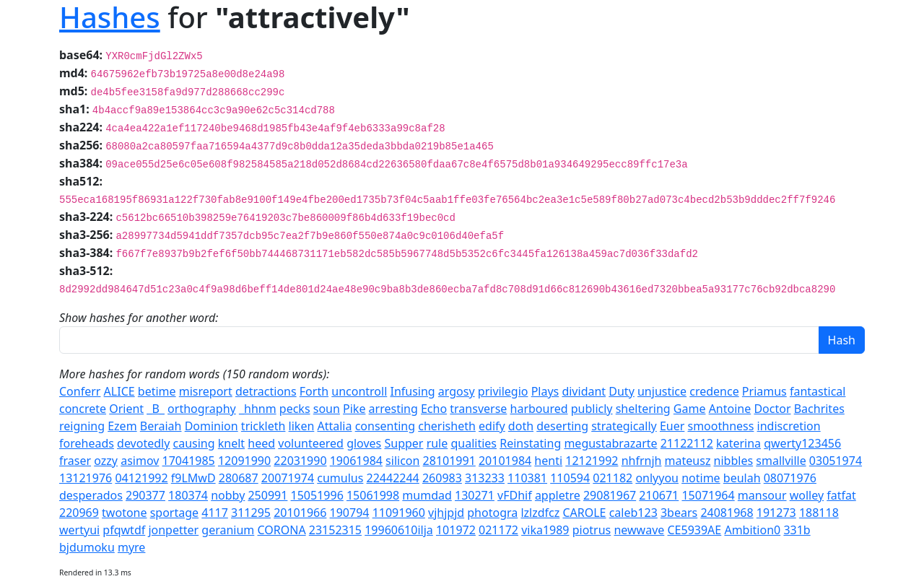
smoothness (721, 426)
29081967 (610, 495)
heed (261, 443)
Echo (434, 409)
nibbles (734, 461)
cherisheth (447, 426)
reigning (82, 426)
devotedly (143, 443)
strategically (624, 426)
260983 (442, 478)
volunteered (311, 443)
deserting (562, 426)
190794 (350, 513)
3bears (679, 513)
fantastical (818, 391)
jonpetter (173, 530)
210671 (659, 495)
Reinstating (530, 443)
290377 (145, 495)
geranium (228, 530)
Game (690, 409)
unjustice (662, 391)
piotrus (592, 530)
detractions (266, 391)
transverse (478, 409)
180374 (188, 495)
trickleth (263, 426)
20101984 (505, 461)
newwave (639, 530)
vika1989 (545, 530)
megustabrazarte (610, 443)
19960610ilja (399, 530)
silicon (402, 461)
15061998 (373, 495)
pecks (295, 409)
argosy (457, 391)
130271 (475, 495)
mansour (762, 495)
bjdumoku (87, 547)
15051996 (317, 495)
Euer (672, 426)
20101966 (300, 513)
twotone (124, 513)
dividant (584, 391)
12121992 (592, 461)
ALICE (119, 391)
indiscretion (789, 426)
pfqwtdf (124, 530)
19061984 (356, 461)
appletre (558, 495)
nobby (228, 495)
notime (701, 478)
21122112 (687, 443)
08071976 (790, 478)
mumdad (427, 495)
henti (548, 461)
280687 (239, 478)
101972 (456, 530)
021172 (498, 530)
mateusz (688, 461)
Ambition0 (752, 530)
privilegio (503, 391)
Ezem (122, 426)
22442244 (393, 478)
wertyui (79, 530)
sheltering (643, 409)
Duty (622, 391)
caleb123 (633, 513)
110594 (570, 478)
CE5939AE (695, 530)
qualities (474, 443)
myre (131, 547)
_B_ (156, 409)
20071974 (288, 478)
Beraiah (161, 426)
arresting (393, 409)
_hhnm (258, 409)
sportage (174, 513)
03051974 (836, 461)
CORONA (282, 530)
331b (797, 530)
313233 (485, 478)
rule (437, 443)
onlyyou (657, 478)
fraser (75, 461)
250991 (267, 495)
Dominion (212, 426)
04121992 (141, 478)
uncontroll (359, 391)
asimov (140, 461)
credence (714, 391)
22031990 (300, 461)
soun (327, 409)
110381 (527, 478)
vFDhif (515, 495)
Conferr (80, 391)
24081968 (727, 513)
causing (194, 443)
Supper (404, 443)
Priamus (764, 391)
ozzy (106, 461)
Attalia (334, 426)
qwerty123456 (802, 443)
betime (157, 391)
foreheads (87, 443)
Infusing (412, 391)
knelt (231, 443)
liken (302, 426)
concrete (83, 409)
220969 (79, 513)
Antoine (730, 409)
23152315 (335, 530)
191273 (776, 513)
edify (492, 426)
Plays (545, 391)
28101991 (449, 461)
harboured (539, 409)
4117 (215, 513)
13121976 (86, 478)
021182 (613, 478)
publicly (592, 409)
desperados (91, 495)
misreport (206, 391)
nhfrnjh (642, 461)
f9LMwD (193, 478)
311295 (251, 513)
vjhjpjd (446, 513)
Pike (354, 409)
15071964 (708, 495)
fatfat (841, 495)
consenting (385, 426)
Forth (314, 391)
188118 (819, 513)
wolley (807, 495)
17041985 (189, 461)
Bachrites (819, 409)
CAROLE (584, 513)
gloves (364, 443)
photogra (492, 513)
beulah (742, 478)
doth (521, 426)
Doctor (772, 409)
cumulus (340, 478)
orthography (202, 409)
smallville (781, 461)
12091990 (244, 461)
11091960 (399, 513)
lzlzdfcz (540, 513)
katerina (738, 443)
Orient (126, 409)
